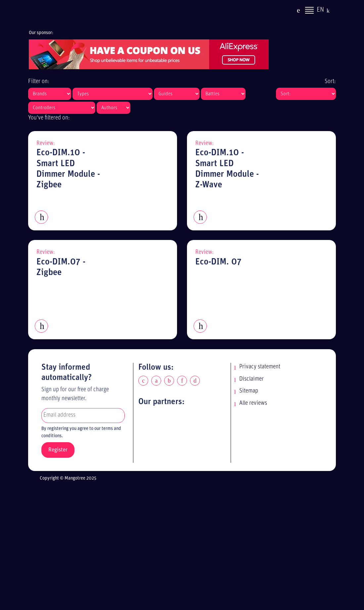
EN (320, 11)
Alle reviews (253, 403)
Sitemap (249, 391)
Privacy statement (260, 367)
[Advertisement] (188, 547)
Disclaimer (251, 379)
